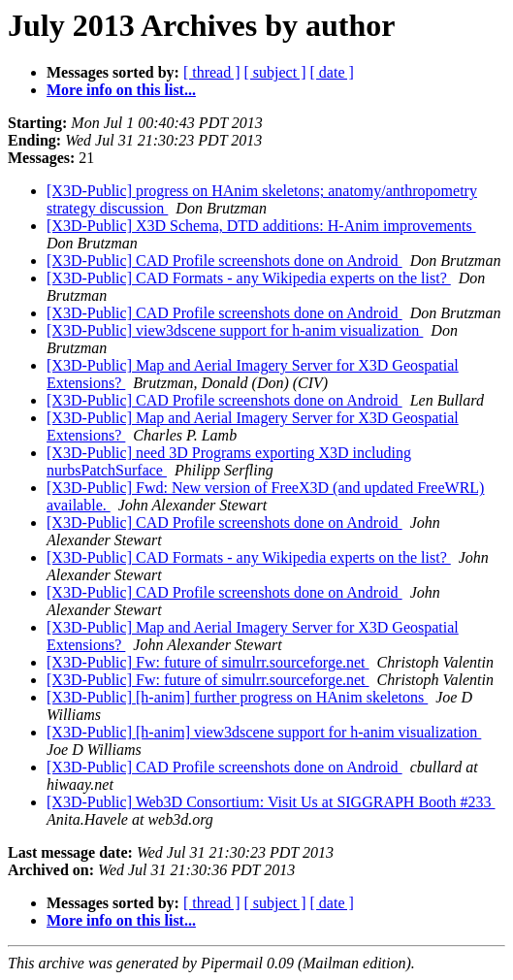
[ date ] (332, 72)
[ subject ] (275, 72)
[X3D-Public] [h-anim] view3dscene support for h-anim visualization (264, 732)
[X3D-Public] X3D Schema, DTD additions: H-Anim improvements (261, 226)
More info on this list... (121, 90)
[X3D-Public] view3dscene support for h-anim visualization (235, 330)
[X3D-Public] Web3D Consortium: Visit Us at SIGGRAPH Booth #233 (271, 802)
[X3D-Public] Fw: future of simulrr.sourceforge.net (208, 662)
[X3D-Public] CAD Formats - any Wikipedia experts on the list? (249, 278)
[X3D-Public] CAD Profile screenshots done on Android (224, 261)
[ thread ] (212, 72)
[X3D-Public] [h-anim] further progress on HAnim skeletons (237, 697)
